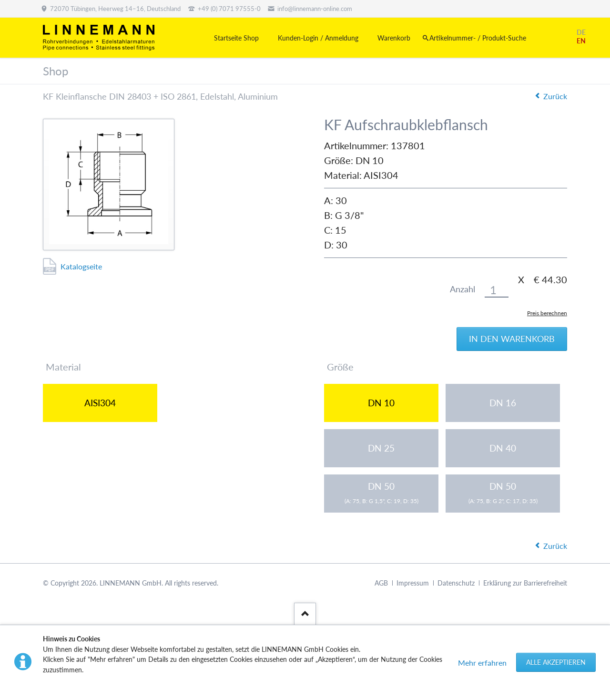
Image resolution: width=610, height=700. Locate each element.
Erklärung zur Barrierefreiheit (525, 583)
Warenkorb (394, 38)
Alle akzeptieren (556, 662)
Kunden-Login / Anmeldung (318, 38)
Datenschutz (456, 583)
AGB (381, 583)
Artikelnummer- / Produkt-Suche (478, 38)
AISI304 (100, 403)
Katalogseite (81, 266)
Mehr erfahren (482, 663)
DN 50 (381, 493)
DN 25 (381, 448)
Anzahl (463, 289)
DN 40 (503, 448)
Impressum (413, 583)
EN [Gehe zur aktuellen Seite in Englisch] (581, 41)
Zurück (555, 96)
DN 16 (503, 403)
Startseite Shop (236, 38)
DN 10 (381, 403)
